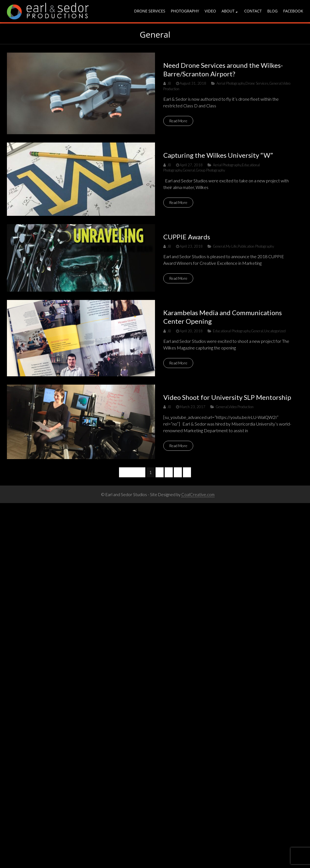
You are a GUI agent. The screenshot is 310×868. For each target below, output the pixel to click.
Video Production (241, 407)
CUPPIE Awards (187, 237)
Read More (178, 121)
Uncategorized (275, 331)
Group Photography (210, 170)
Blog (272, 11)
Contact (253, 11)
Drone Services (150, 11)
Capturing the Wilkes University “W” (218, 155)
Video (210, 11)
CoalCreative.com (198, 494)
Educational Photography (232, 331)
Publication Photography (256, 246)
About (228, 11)
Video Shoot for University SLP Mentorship (227, 397)
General (275, 83)
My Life (231, 246)
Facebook (293, 11)
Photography (185, 11)
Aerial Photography (231, 83)
